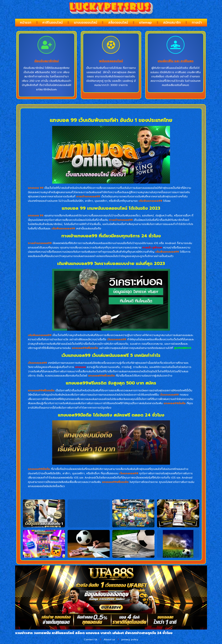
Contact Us (88, 640)
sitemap (145, 23)
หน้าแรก (26, 23)
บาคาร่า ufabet (112, 633)
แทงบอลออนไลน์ (86, 23)
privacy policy (132, 640)
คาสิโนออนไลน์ (53, 23)
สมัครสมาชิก (172, 23)
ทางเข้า (197, 23)
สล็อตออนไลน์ (118, 23)
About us (109, 640)
